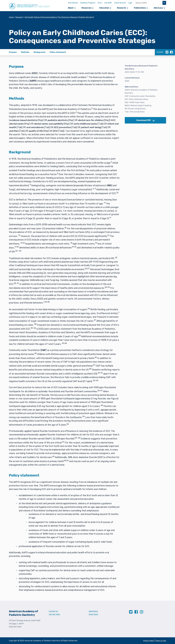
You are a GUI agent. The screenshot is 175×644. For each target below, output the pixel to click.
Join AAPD (108, 3)
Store (100, 3)
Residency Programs (88, 3)
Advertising (94, 611)
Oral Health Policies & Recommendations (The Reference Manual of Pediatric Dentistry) (62, 17)
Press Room (94, 614)
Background (39, 52)
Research (121, 8)
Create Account (120, 3)
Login (130, 3)
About (71, 8)
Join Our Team (55, 614)
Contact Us (54, 611)
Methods (25, 52)
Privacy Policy (148, 641)
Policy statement (58, 52)
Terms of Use (161, 641)
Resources (86, 8)
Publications (140, 8)
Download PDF (146, 121)
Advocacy (158, 8)
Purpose (13, 52)
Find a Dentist (73, 3)
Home (11, 17)
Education (104, 8)
